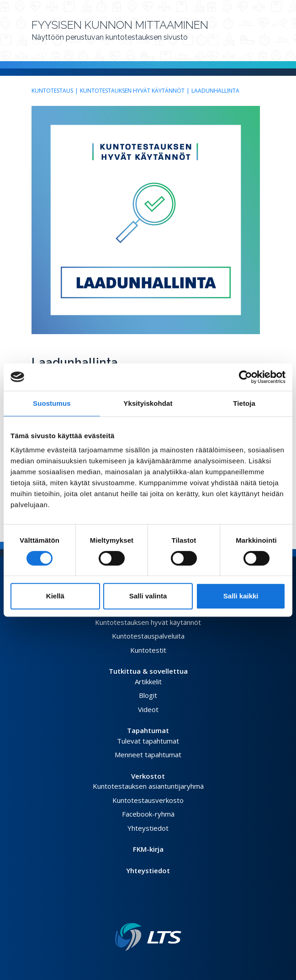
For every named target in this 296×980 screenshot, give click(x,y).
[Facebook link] (137, 908)
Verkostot (148, 776)
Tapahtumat (148, 730)
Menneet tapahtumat (148, 755)
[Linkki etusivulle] (148, 937)
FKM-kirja (148, 849)
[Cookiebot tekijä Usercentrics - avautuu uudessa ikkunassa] (246, 377)
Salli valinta (148, 596)
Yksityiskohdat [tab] (148, 403)
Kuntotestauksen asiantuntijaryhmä (148, 786)
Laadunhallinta (215, 91)
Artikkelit (148, 681)
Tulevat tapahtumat (148, 741)
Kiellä (55, 596)
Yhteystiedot (148, 828)
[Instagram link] (152, 908)
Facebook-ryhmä (148, 814)
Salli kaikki (241, 596)
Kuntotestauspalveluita (148, 636)
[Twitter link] (144, 908)
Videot (148, 709)
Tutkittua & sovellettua (148, 671)
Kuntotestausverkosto (148, 800)
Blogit (148, 695)
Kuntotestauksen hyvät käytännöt (132, 91)
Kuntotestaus (52, 91)
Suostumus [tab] (52, 403)
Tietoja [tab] (244, 403)
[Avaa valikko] (262, 34)
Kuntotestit (148, 650)
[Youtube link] (159, 908)
